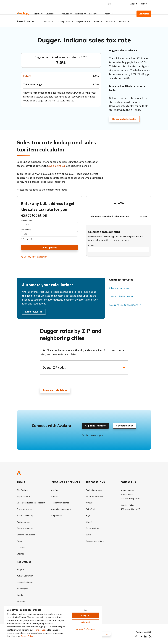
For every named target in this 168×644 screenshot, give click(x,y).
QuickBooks (91, 510)
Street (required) (27, 220)
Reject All (85, 622)
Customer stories (25, 510)
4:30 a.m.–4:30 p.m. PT (130, 510)
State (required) (26, 239)
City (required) (26, 230)
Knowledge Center (25, 582)
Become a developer (26, 535)
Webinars (21, 601)
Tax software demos (60, 503)
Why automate (23, 497)
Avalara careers (24, 522)
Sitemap (21, 554)
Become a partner (25, 528)
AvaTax (54, 491)
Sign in (144, 4)
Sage (88, 516)
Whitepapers (23, 588)
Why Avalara (22, 491)
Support (133, 4)
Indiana (27, 76)
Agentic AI (38, 14)
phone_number (128, 491)
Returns (55, 497)
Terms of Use (39, 630)
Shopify (89, 522)
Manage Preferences (85, 629)
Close (85, 610)
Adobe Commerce (94, 491)
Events (20, 595)
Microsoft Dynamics (95, 497)
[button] (52, 14)
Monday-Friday (127, 495)
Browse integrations (95, 541)
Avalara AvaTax (57, 166)
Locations (21, 547)
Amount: (91, 245)
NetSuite (90, 503)
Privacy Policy (27, 636)
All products (57, 516)
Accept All (85, 615)
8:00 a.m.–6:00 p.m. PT (130, 499)
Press (19, 541)
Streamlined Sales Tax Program (31, 503)
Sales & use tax (26, 26)
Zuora (89, 535)
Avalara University (25, 576)
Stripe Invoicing (93, 528)
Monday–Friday (127, 505)
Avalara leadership (25, 516)
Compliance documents (62, 510)
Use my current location (36, 257)
